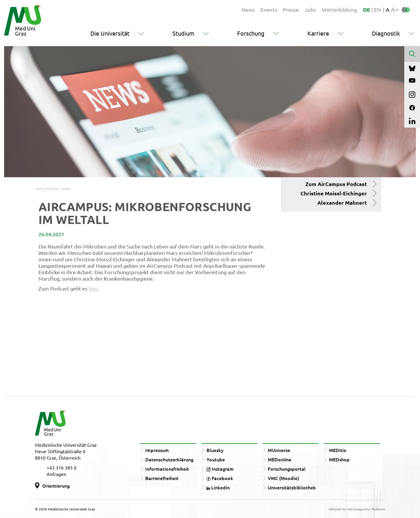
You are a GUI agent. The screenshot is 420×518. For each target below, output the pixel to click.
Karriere (318, 33)
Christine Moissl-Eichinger (334, 193)
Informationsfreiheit (167, 469)
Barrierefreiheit (162, 478)
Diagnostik (386, 33)
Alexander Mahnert (342, 203)
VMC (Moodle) (283, 478)
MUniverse (279, 450)
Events (269, 9)
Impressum (157, 450)
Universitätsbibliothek (292, 487)
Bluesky (215, 450)
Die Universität (110, 33)
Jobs (310, 9)
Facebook (220, 478)
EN (377, 9)
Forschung (251, 33)
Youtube (216, 459)
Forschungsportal (287, 469)
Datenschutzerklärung (169, 459)
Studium (183, 33)
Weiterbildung (339, 9)
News (248, 9)
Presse (291, 9)
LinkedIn (218, 487)
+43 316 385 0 (62, 467)
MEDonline (280, 459)
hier (93, 288)
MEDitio (338, 450)
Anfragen (56, 474)
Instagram (220, 469)
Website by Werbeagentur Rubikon (357, 509)
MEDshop (339, 459)
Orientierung (56, 486)
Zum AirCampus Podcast (336, 184)
